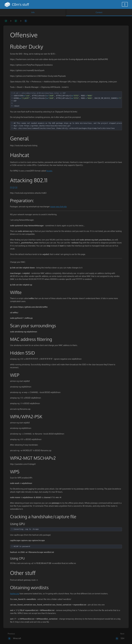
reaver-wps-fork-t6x (58, 207)
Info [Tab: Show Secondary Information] (33, 12)
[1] (11, 187)
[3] (16, 187)
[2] (14, 187)
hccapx (49, 171)
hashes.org (15, 594)
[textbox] (67, 100)
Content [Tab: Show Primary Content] (99, 12)
